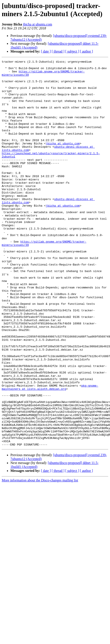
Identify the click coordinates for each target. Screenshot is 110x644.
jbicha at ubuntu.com (37, 24)
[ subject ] (72, 51)
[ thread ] (58, 51)
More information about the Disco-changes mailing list (40, 558)
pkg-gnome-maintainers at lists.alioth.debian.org (50, 453)
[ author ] (87, 51)
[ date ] (46, 51)
